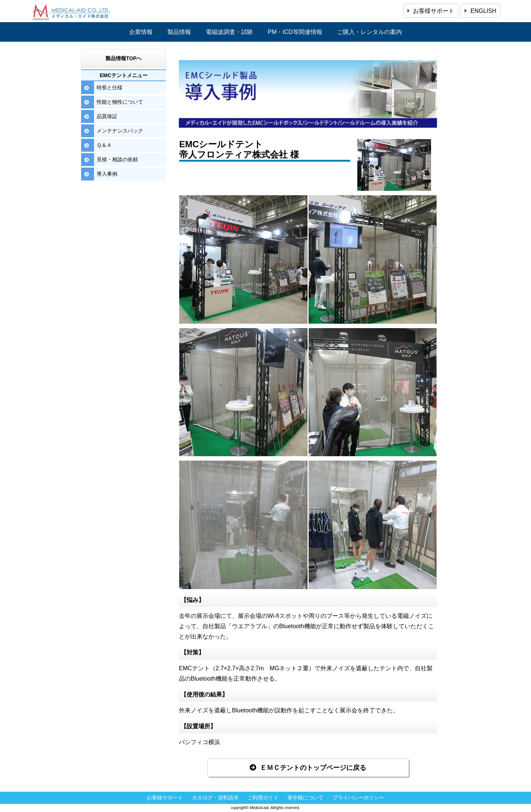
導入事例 (107, 174)
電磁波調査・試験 (229, 32)
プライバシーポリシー (358, 798)
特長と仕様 (110, 87)
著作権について (305, 798)
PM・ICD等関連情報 (295, 32)
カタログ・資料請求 (215, 798)
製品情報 (179, 32)
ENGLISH (480, 11)
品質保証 (107, 116)
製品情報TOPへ (124, 58)
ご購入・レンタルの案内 (369, 32)
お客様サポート (431, 11)
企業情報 (141, 32)
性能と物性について (120, 102)
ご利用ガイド (263, 798)
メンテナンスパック (120, 131)
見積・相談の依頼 (117, 159)
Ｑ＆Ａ (104, 145)
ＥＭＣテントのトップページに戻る (308, 768)
